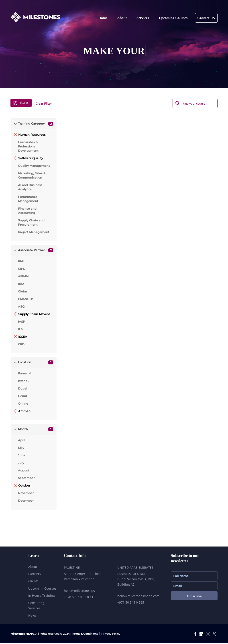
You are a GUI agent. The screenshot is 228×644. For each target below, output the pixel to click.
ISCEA (23, 338)
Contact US (206, 18)
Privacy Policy (111, 635)
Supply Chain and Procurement (31, 223)
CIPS (21, 270)
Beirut (23, 397)
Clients (33, 582)
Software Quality (31, 159)
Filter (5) (23, 103)
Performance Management (28, 200)
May (21, 449)
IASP (21, 322)
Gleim (22, 292)
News (32, 616)
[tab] (34, 125)
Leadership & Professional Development (28, 147)
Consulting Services (36, 606)
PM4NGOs (26, 300)
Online (23, 404)
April (22, 441)
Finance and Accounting (27, 212)
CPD (21, 345)
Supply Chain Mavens (34, 315)
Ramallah (25, 374)
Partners (35, 575)
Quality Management (34, 167)
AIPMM (23, 277)
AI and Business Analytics (30, 188)
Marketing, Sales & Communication (32, 176)
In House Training (42, 597)
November (26, 494)
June (22, 456)
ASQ (21, 307)
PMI (21, 262)
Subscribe (194, 597)
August (23, 471)
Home (103, 18)
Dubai (23, 389)
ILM (21, 330)
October (24, 486)
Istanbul (24, 382)
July (21, 464)
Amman (24, 412)
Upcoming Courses (173, 18)
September (26, 479)
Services (143, 18)
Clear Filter (50, 104)
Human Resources (32, 135)
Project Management (34, 233)
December (26, 501)
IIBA (21, 285)
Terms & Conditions (85, 635)
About (122, 18)
